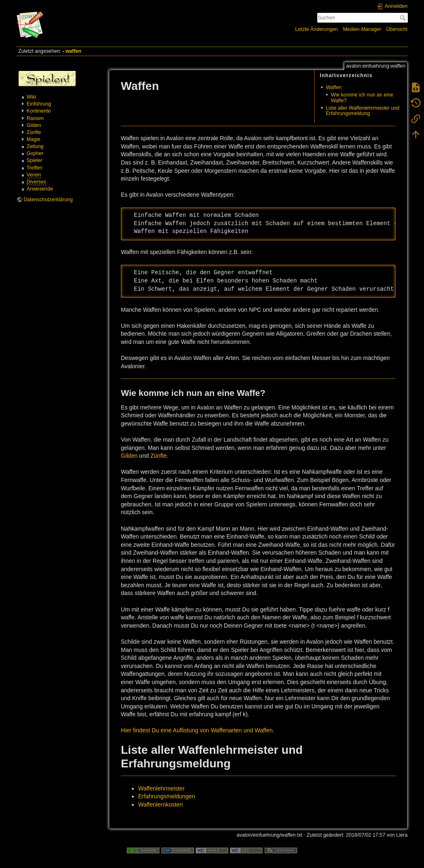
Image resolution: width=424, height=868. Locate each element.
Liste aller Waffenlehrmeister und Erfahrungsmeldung (363, 111)
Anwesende (40, 189)
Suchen (404, 18)
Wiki (32, 97)
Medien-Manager (362, 29)
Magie (34, 139)
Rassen (35, 118)
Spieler (35, 160)
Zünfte (34, 132)
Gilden (34, 125)
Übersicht (397, 29)
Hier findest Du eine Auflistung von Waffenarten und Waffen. (198, 730)
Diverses (37, 182)
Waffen (334, 87)
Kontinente (39, 111)
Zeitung (35, 146)
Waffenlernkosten (160, 804)
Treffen (35, 168)
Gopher (35, 153)
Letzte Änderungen (317, 29)
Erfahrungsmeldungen (167, 796)
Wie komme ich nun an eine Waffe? (362, 98)
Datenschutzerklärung (48, 200)
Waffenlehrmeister (161, 788)
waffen (74, 51)
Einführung (39, 104)
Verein (34, 175)
